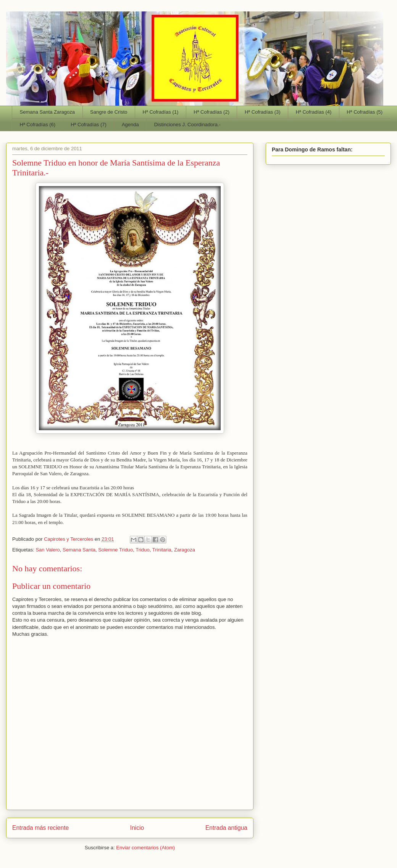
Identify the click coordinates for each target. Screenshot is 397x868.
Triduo (142, 550)
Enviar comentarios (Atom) (145, 848)
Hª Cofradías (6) (38, 125)
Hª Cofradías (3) (263, 112)
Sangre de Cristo (109, 112)
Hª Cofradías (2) (211, 112)
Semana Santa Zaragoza (48, 112)
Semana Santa (79, 550)
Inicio (137, 828)
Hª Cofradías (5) (365, 112)
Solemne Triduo (115, 550)
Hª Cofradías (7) (89, 125)
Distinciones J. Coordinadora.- (187, 125)
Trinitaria (162, 550)
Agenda (130, 125)
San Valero (48, 550)
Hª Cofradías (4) (314, 112)
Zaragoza (185, 550)
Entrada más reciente (40, 828)
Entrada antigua (226, 828)
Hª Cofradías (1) (161, 112)
